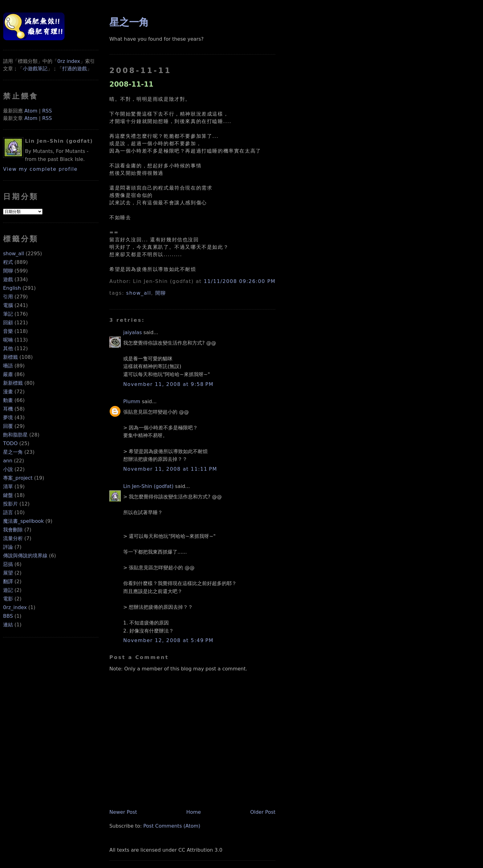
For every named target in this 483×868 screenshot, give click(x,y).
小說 (8, 469)
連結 (8, 625)
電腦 (8, 305)
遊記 (8, 590)
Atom (31, 111)
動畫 (8, 400)
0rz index (69, 61)
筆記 (8, 314)
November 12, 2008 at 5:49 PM (168, 640)
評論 (8, 547)
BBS (8, 616)
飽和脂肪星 (15, 435)
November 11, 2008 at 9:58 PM (168, 384)
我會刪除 (13, 530)
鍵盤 (8, 495)
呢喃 (8, 340)
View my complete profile (40, 169)
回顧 (8, 323)
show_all (14, 254)
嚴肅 (8, 374)
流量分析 (13, 538)
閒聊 (8, 271)
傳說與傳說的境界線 (25, 556)
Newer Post (123, 812)
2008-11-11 (131, 84)
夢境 (8, 418)
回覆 (8, 426)
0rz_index (15, 607)
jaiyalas (133, 332)
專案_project (18, 478)
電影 (8, 599)
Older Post (263, 812)
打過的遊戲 (75, 69)
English (12, 288)
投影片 (10, 504)
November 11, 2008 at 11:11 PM (170, 469)
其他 (8, 348)
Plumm (132, 401)
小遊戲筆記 (35, 69)
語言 (8, 512)
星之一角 (13, 452)
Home (194, 812)
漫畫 (8, 392)
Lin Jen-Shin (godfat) (148, 486)
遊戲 (8, 279)
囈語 (8, 366)
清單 (8, 487)
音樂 (8, 331)
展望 (8, 573)
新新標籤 (13, 383)
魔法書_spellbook (23, 521)
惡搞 (8, 564)
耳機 (8, 409)
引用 (8, 297)
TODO (10, 443)
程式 (8, 262)
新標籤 (10, 357)
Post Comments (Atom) (172, 826)
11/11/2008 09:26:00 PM (239, 281)
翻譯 (8, 581)
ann (8, 461)
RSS (47, 111)
